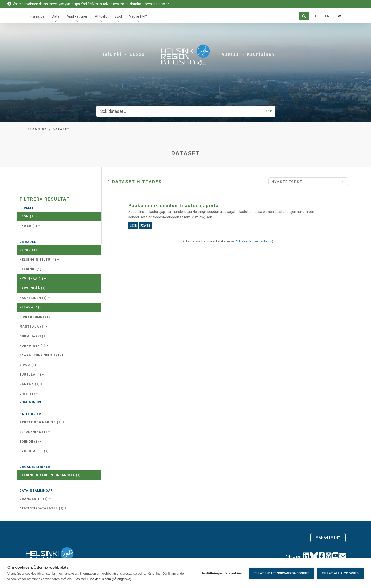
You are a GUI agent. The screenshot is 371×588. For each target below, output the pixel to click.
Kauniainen (261, 54)
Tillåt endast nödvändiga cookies (282, 573)
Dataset (61, 129)
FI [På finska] (316, 16)
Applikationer (77, 16)
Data (56, 16)
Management (328, 538)
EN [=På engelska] (327, 16)
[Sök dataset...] (179, 111)
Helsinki (112, 54)
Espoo (137, 54)
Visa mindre (31, 402)
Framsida (37, 16)
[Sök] (304, 16)
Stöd (118, 16)
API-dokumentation (259, 241)
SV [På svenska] (339, 16)
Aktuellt (101, 16)
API (238, 241)
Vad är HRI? (138, 16)
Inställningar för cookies (222, 573)
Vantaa (230, 54)
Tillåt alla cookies (340, 573)
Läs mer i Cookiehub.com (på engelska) (103, 579)
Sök (269, 111)
